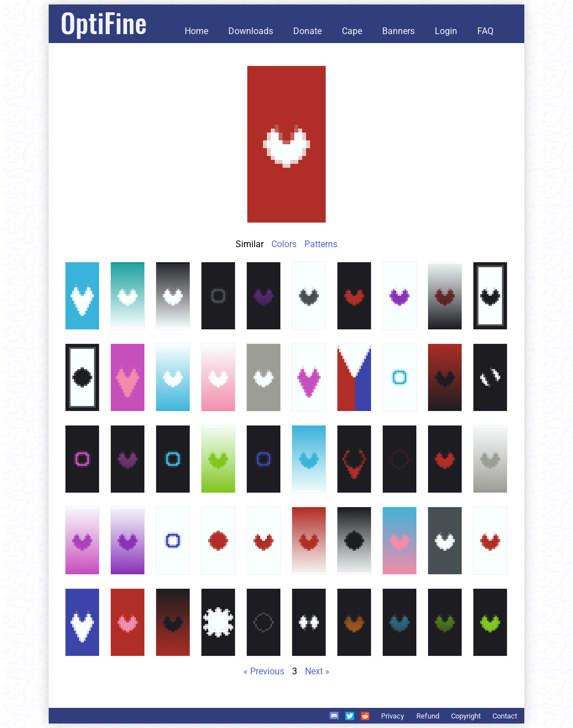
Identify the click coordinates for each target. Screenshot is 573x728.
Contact (505, 716)
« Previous (264, 671)
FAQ (485, 31)
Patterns (321, 244)
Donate (307, 31)
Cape (352, 31)
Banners (398, 31)
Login (446, 31)
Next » (317, 671)
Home (196, 31)
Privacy (393, 716)
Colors (284, 244)
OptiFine (104, 22)
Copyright (466, 716)
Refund (428, 716)
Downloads (251, 31)
